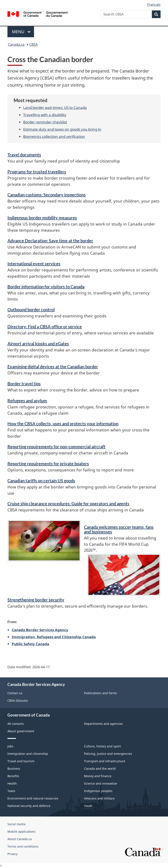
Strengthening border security (36, 600)
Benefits (13, 776)
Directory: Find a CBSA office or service (45, 327)
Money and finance (98, 776)
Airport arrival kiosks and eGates (38, 344)
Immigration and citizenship (28, 754)
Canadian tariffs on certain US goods (41, 481)
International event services (34, 264)
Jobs (10, 746)
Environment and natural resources (33, 798)
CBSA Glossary (18, 700)
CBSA (33, 44)
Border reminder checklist (45, 122)
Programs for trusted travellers (37, 172)
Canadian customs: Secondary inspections (47, 195)
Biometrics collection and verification (54, 136)
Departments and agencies (103, 724)
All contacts (16, 724)
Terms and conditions (23, 846)
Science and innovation (101, 783)
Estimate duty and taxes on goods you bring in (62, 129)
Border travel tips (24, 384)
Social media (16, 824)
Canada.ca (16, 44)
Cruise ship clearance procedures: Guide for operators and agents (68, 504)
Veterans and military (99, 798)
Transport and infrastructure (105, 761)
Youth (88, 806)
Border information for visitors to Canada (46, 287)
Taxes (11, 791)
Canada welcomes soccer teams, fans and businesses (119, 529)
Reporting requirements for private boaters (48, 464)
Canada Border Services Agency (40, 630)
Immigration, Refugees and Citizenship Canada (54, 637)
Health (12, 783)
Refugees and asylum (27, 401)
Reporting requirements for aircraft (56, 447)
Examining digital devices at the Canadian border (53, 367)
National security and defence (29, 806)
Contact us (15, 693)
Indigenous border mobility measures (42, 218)
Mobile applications (21, 832)
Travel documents (24, 155)
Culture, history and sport (102, 746)
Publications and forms (100, 693)
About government (21, 731)
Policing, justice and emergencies (108, 754)
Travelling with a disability (45, 115)
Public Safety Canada (30, 644)
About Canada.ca (20, 839)
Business (14, 769)
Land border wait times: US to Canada (55, 107)
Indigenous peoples (98, 791)
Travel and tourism (21, 761)
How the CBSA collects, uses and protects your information (63, 424)
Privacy (12, 854)
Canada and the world (100, 769)
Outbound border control (31, 310)
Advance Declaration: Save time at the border (50, 241)
